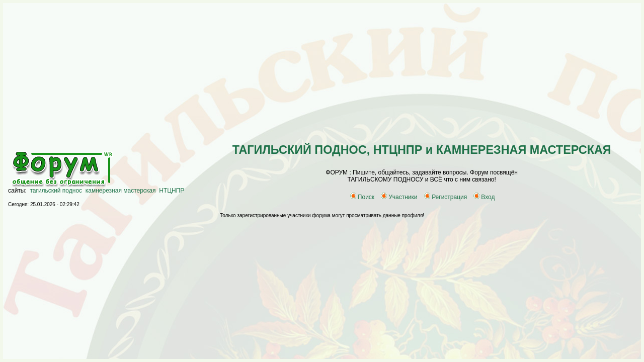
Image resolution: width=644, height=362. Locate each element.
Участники (399, 197)
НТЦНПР (172, 191)
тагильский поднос (56, 191)
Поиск (362, 197)
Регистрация (446, 197)
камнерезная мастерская (121, 191)
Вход (484, 197)
